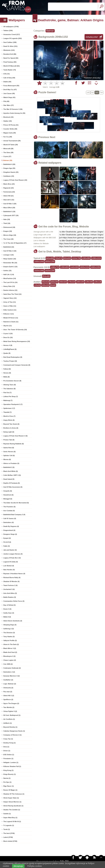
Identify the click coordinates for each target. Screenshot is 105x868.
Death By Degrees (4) (11, 526)
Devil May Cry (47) (10, 90)
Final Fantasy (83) (10, 62)
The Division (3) (9, 633)
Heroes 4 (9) (8, 345)
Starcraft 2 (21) (9, 200)
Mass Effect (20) (9, 208)
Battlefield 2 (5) (9, 467)
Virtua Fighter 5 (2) (10, 711)
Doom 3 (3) (7, 609)
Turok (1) (7, 829)
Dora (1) (6, 747)
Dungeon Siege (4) (10, 534)
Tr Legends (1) (9, 825)
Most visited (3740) (10, 841)
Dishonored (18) (9, 227)
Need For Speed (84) (11, 58)
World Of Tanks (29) (11, 145)
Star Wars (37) (9, 105)
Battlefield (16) (9, 247)
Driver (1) (7, 751)
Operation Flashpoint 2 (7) (13, 404)
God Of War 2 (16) (10, 251)
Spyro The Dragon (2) (11, 703)
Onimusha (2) (8, 688)
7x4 (101, 92)
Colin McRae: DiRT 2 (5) (12, 475)
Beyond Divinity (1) (10, 727)
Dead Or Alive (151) (10, 46)
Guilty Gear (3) (9, 613)
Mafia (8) (7, 377)
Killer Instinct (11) (10, 310)
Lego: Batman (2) (10, 684)
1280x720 (55, 267)
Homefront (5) (8, 495)
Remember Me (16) (10, 263)
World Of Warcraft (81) (11, 66)
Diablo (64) (7, 82)
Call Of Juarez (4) (10, 518)
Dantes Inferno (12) (10, 290)
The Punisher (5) (9, 507)
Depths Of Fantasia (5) (12, 483)
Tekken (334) (8, 30)
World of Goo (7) (9, 416)
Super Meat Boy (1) (10, 818)
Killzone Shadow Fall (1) (12, 766)
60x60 (53, 285)
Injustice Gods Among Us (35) (14, 113)
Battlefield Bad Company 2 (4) (14, 515)
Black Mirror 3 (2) (10, 648)
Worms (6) (7, 459)
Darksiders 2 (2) (9, 672)
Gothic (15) (7, 271)
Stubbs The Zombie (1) (12, 810)
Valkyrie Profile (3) (10, 640)
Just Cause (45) (9, 93)
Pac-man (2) (8, 692)
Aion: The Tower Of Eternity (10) (15, 330)
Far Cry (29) (8, 137)
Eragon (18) (8, 231)
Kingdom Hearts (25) (11, 172)
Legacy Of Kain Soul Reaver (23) (15, 180)
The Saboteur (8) (9, 389)
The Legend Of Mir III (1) (12, 821)
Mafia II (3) (7, 617)
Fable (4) (7, 546)
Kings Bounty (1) (10, 774)
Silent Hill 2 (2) (9, 696)
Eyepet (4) (7, 538)
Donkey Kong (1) (9, 743)
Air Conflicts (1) (9, 719)
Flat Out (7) (7, 393)
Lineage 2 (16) (8, 255)
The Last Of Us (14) (10, 282)
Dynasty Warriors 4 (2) (11, 676)
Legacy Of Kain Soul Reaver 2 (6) (15, 436)
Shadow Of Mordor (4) (11, 581)
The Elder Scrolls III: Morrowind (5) (16, 503)
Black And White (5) (11, 471)
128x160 (89, 282)
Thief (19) (7, 223)
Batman (50, 31)
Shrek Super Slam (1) (11, 798)
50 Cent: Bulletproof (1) (12, 715)
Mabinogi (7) (8, 400)
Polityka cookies (35, 866)
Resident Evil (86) (10, 54)
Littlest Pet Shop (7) (11, 396)
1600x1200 (50, 262)
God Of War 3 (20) (10, 204)
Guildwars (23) (9, 176)
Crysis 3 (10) (8, 334)
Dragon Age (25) (9, 168)
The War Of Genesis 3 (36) (13, 109)
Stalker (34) (7, 121)
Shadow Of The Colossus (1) (14, 794)
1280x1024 (96, 258)
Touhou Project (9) (10, 361)
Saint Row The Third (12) (12, 294)
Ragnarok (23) (8, 188)
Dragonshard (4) (9, 530)
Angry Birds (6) (9, 420)
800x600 (67, 258)
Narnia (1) (7, 778)
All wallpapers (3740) (11, 27)
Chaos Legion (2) (10, 660)
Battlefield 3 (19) (9, 212)
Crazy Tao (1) (8, 739)
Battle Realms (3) (10, 597)
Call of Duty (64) (9, 78)
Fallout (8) (7, 369)
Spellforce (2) (8, 699)
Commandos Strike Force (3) (14, 601)
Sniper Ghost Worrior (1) (12, 802)
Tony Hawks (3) (9, 637)
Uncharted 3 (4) (9, 589)
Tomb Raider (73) (10, 70)
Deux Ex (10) (8, 337)
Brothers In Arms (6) (11, 428)
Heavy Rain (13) (9, 286)
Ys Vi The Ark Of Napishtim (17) (15, 243)
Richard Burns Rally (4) (12, 577)
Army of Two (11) (10, 302)
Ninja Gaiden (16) (10, 259)
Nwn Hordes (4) (9, 570)
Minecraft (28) (8, 149)
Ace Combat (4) (9, 511)
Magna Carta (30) (10, 133)
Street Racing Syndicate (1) (13, 806)
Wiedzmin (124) (9, 50)
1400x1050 (39, 262)
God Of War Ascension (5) (13, 487)
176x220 (72, 282)
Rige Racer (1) (9, 786)
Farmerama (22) (9, 192)
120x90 (37, 285)
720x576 (58, 258)
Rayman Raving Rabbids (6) (14, 444)
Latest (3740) (8, 837)
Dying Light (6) (9, 432)
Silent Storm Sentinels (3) (13, 621)
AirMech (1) (8, 723)
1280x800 (65, 267)
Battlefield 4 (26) (9, 164)
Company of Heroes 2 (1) (12, 735)
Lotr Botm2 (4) (9, 566)
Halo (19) (7, 219)
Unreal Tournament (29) (12, 141)
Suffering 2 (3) (9, 629)
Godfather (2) (8, 680)
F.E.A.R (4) (7, 542)
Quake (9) (7, 353)
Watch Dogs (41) (9, 97)
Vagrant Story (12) (10, 298)
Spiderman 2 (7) (9, 408)
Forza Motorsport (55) (11, 86)
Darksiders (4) (8, 522)
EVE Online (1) (9, 755)
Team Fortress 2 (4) (10, 585)
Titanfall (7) (7, 412)
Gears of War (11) (10, 306)
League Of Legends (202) (13, 38)
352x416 (46, 282)
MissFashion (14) (10, 278)
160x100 (80, 282)
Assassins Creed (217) (12, 34)
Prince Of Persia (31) (11, 125)
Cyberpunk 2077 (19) (11, 215)
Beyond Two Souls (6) (11, 424)
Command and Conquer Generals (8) (17, 365)
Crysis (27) (7, 156)
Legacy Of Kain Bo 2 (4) (12, 558)
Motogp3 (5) (8, 499)
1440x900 (74, 267)
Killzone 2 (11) (9, 314)
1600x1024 (85, 267)
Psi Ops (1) (7, 782)
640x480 (50, 258)
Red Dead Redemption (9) (13, 357)
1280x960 (86, 258)
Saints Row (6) (9, 448)
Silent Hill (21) (8, 196)
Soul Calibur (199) (10, 42)
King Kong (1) (8, 770)
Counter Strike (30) (10, 129)
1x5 (88, 92)
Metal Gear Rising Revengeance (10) (17, 341)
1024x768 (76, 258)
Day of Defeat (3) (9, 605)
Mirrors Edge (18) (10, 235)
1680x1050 (95, 267)
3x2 (92, 92)
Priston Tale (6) (9, 440)
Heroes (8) (7, 373)
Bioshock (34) (8, 117)
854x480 (46, 276)
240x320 (63, 282)
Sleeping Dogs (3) (10, 625)
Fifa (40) (6, 101)
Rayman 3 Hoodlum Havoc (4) (14, 574)
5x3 (97, 92)
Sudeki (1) (7, 814)
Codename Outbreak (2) (12, 668)
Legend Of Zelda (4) (11, 562)
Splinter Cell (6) (9, 456)
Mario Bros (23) (9, 184)
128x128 (98, 282)
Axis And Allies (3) (10, 593)
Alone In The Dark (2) (11, 644)
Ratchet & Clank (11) (11, 322)
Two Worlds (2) (9, 707)
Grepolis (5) (8, 491)
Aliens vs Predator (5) (11, 463)
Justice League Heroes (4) (13, 554)
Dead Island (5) (9, 479)
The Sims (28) (8, 152)
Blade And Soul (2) (10, 652)
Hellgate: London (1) (11, 762)
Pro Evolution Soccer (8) (12, 381)
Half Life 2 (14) (9, 274)
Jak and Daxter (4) (10, 550)
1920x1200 (50, 271)
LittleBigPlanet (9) (10, 349)
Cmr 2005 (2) (8, 664)
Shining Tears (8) (10, 385)
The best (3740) (9, 833)
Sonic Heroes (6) (9, 452)
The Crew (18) (8, 239)
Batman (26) (8, 160)
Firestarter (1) (8, 759)
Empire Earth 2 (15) (10, 267)
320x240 (54, 282)
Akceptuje (18, 866)
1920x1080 (39, 271)
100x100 (45, 285)
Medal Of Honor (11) (11, 318)
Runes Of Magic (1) (10, 790)
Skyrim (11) (7, 326)
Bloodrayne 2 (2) (9, 656)
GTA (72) (7, 74)
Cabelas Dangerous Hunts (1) (14, 731)
